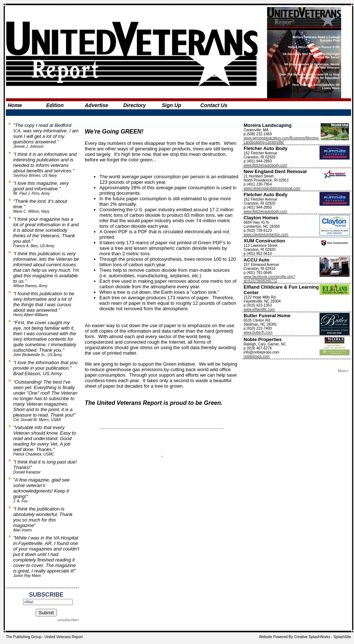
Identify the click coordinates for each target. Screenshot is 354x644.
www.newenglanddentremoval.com (272, 188)
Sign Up (171, 105)
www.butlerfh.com (258, 332)
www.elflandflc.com (259, 309)
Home (15, 105)
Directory (134, 105)
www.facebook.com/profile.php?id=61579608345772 (269, 279)
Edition (55, 105)
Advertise (96, 105)
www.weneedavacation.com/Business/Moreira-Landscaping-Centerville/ (282, 140)
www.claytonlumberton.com (266, 235)
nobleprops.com (257, 356)
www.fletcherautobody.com (265, 165)
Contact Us (214, 105)
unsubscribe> (68, 620)
